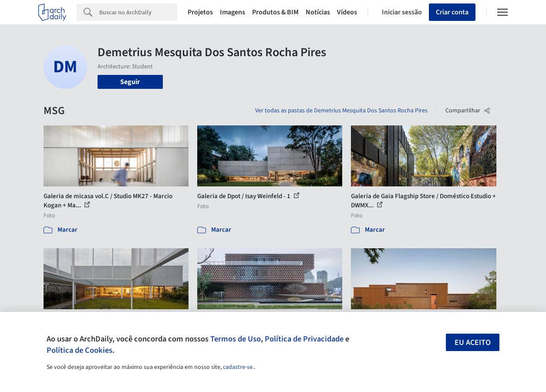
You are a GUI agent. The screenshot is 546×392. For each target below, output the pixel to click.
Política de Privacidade (304, 339)
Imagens (233, 12)
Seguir (130, 82)
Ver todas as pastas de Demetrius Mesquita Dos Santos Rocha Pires (341, 111)
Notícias (318, 12)
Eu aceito (473, 343)
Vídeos (347, 12)
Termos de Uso (236, 339)
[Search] (138, 12)
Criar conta (452, 12)
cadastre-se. (238, 367)
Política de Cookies (79, 350)
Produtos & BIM (275, 12)
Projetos (200, 12)
